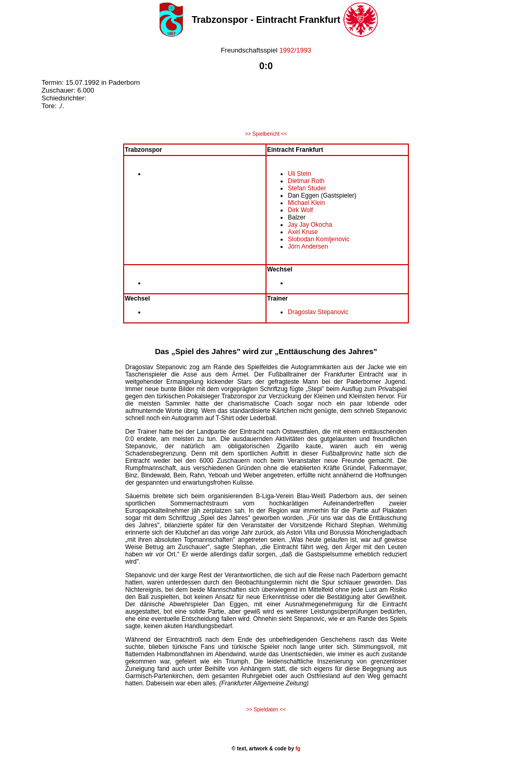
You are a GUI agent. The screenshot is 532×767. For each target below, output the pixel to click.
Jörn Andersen (308, 246)
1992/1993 (295, 50)
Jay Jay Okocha (310, 225)
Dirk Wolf (300, 210)
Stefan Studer (307, 188)
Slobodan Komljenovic (319, 239)
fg (297, 749)
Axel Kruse (303, 232)
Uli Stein (300, 174)
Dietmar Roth (306, 181)
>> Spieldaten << (266, 710)
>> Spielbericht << (266, 134)
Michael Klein (306, 203)
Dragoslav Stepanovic (318, 312)
